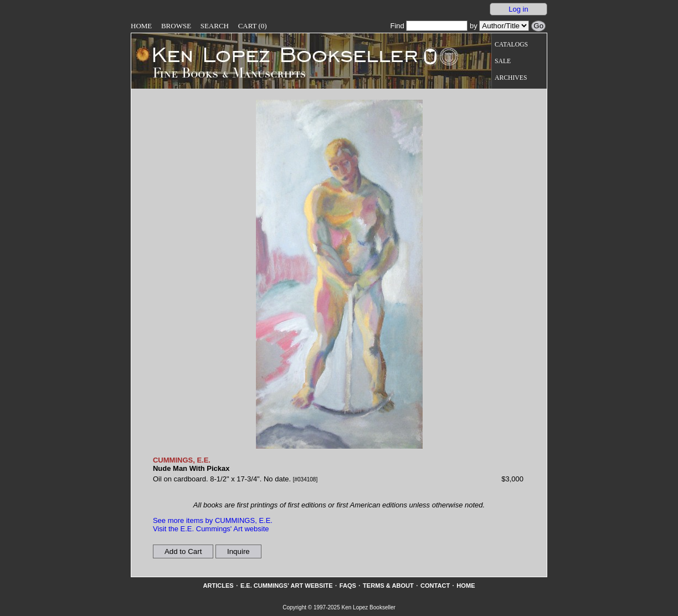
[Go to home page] (277, 54)
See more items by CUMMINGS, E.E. (213, 520)
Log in (518, 9)
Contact (435, 586)
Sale (503, 61)
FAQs (348, 586)
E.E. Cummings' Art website (287, 586)
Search (215, 26)
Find (429, 26)
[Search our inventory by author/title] (504, 26)
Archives (511, 78)
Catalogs (511, 45)
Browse (176, 26)
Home (141, 26)
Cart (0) (253, 26)
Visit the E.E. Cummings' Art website (211, 529)
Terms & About (388, 586)
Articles (218, 586)
